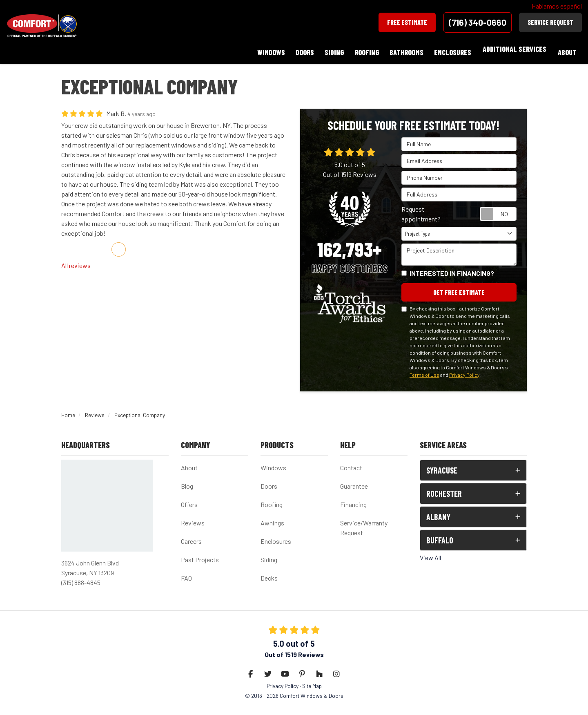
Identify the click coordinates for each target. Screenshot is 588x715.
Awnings (272, 517)
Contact (351, 462)
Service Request (550, 22)
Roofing (272, 499)
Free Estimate (407, 22)
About (189, 462)
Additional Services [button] (513, 49)
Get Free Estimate (459, 286)
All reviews (76, 259)
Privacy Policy (464, 369)
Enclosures (276, 536)
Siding (269, 554)
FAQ (186, 573)
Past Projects (200, 554)
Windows (273, 462)
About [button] (566, 49)
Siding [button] (327, 49)
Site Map (312, 680)
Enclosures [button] (450, 49)
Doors (269, 481)
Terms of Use (424, 369)
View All (430, 552)
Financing (353, 499)
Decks (269, 573)
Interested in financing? (452, 267)
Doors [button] (296, 49)
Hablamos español (557, 6)
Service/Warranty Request (364, 522)
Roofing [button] (361, 49)
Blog (187, 481)
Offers (189, 499)
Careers (191, 536)
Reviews (193, 517)
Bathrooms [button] (402, 49)
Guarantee (354, 481)
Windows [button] (261, 49)
